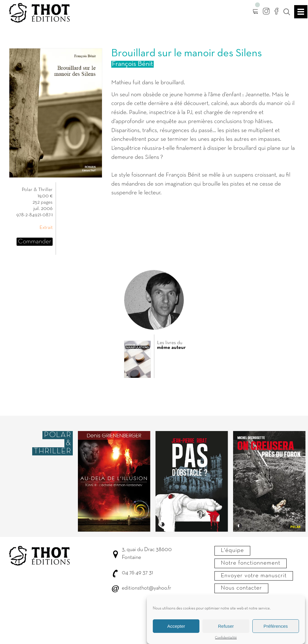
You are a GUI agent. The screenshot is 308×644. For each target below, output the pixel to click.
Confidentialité (226, 638)
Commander (35, 242)
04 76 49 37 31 (137, 573)
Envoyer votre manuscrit (254, 576)
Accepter (176, 626)
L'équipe (232, 550)
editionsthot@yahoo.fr (146, 588)
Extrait (46, 228)
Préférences (276, 626)
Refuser (226, 626)
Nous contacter (241, 588)
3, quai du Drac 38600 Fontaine (147, 554)
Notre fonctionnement (251, 563)
